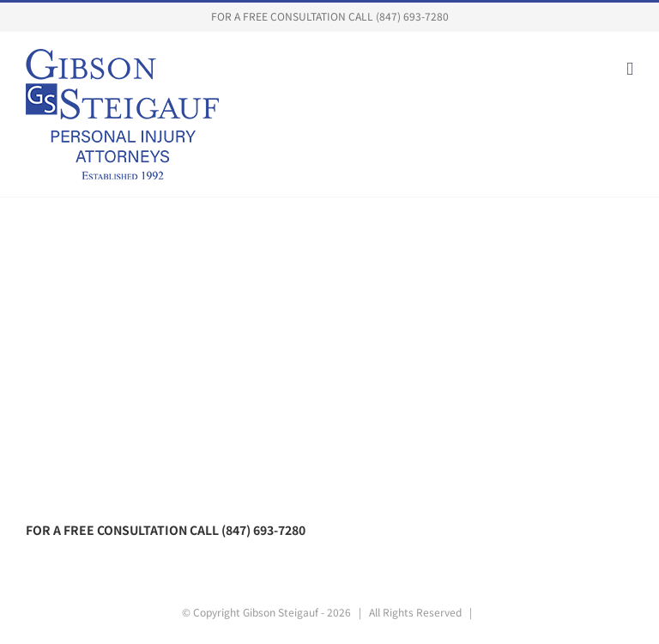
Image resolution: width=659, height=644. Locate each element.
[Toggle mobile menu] (630, 69)
